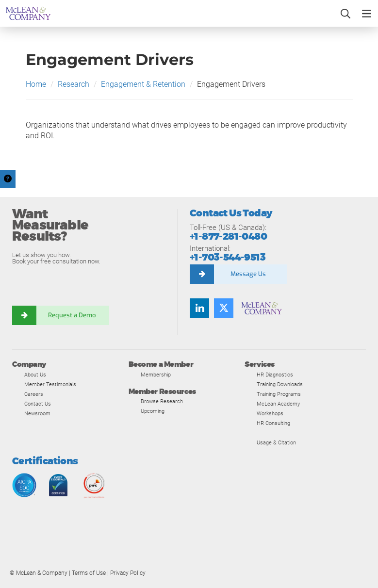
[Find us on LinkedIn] (199, 308)
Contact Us (38, 404)
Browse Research (162, 401)
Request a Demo (73, 315)
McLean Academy (278, 404)
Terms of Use (89, 573)
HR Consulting (273, 423)
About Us (35, 375)
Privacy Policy (128, 573)
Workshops (270, 413)
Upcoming (153, 411)
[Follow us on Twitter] (224, 308)
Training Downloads (280, 384)
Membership (156, 375)
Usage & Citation (276, 442)
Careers (34, 394)
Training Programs (279, 394)
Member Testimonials (50, 384)
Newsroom (37, 413)
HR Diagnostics (275, 375)
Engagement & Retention (143, 84)
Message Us (248, 274)
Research (74, 84)
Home (36, 84)
